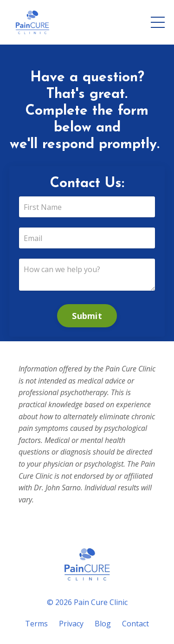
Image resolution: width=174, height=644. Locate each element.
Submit (87, 316)
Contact (135, 624)
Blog (103, 624)
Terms (36, 624)
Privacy (71, 624)
